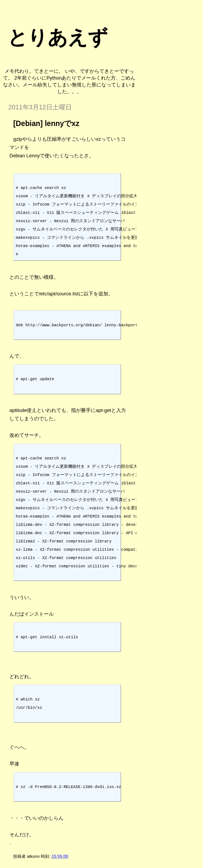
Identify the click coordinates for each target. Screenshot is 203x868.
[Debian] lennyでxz (46, 123)
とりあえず (58, 37)
